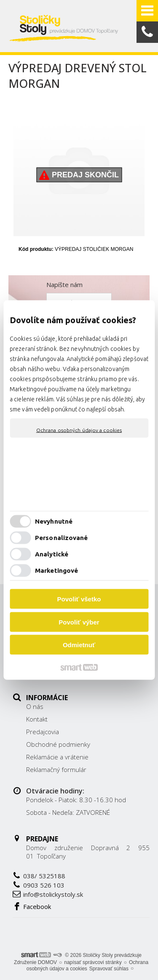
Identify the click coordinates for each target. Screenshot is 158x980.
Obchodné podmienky (58, 744)
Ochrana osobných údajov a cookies (79, 430)
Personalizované (62, 537)
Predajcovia (43, 732)
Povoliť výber (79, 622)
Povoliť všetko (79, 599)
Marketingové (56, 570)
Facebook (37, 906)
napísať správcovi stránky (93, 962)
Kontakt (37, 719)
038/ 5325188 (44, 876)
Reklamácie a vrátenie (57, 757)
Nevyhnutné (54, 521)
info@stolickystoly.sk (53, 894)
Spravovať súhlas (109, 969)
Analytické (52, 554)
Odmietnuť (79, 645)
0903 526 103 (44, 885)
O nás (35, 706)
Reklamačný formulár (56, 769)
